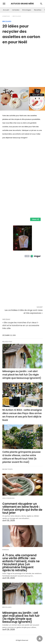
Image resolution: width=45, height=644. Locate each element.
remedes (16, 10)
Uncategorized (9, 498)
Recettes (38, 10)
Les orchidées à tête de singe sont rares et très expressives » (24, 312)
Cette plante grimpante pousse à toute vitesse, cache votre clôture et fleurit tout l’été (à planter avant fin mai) (21, 457)
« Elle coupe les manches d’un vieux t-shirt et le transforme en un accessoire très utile (21, 325)
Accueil (6, 10)
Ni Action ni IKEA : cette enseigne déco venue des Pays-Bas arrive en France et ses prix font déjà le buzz (22, 415)
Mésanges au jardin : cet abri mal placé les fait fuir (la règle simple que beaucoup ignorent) (22, 375)
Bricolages (27, 10)
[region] (22, 64)
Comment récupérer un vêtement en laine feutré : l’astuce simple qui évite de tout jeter (22, 508)
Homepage (6, 16)
